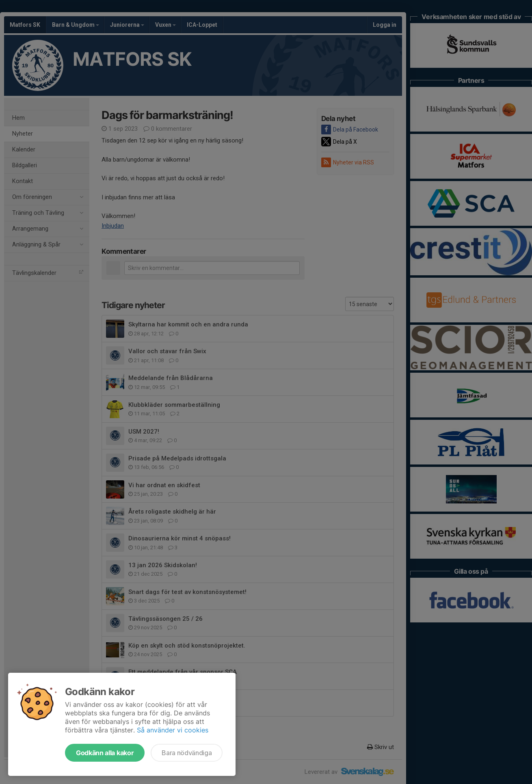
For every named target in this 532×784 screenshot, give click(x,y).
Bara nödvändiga (187, 753)
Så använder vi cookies (173, 730)
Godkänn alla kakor (105, 753)
